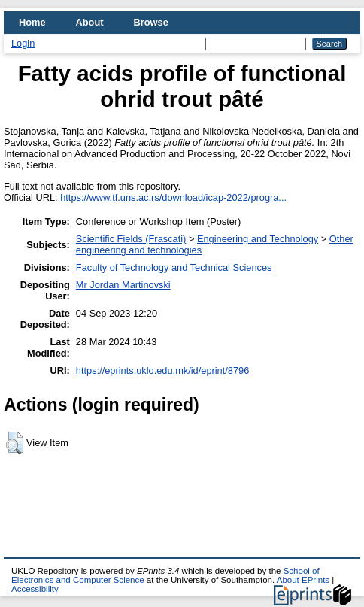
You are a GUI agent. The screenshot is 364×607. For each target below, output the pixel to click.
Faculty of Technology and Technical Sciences (174, 267)
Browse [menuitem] (151, 22)
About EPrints (303, 580)
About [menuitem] (90, 22)
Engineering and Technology (258, 239)
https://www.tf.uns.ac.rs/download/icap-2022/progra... (173, 197)
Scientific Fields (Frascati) (131, 239)
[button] (15, 443)
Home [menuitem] (32, 22)
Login (23, 43)
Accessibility (35, 589)
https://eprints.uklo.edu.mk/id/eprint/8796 (162, 370)
